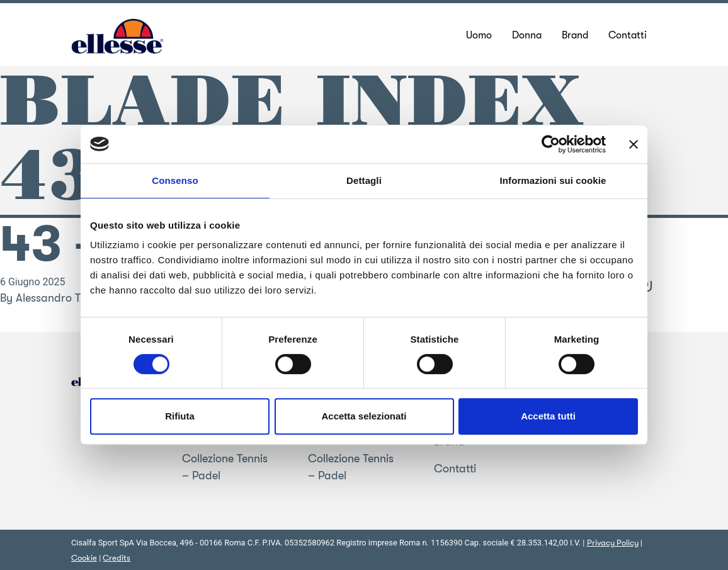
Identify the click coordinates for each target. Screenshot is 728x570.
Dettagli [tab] (364, 180)
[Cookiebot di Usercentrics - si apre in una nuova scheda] (551, 144)
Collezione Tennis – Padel (225, 467)
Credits (117, 558)
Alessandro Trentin (62, 298)
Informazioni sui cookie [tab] (553, 180)
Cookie (84, 558)
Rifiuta (180, 416)
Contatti (455, 469)
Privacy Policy (613, 543)
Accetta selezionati (364, 416)
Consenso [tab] (175, 180)
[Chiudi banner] (634, 144)
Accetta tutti (548, 416)
